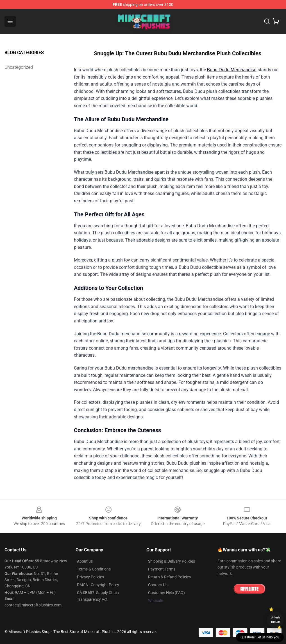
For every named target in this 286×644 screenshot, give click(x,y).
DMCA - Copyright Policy (98, 585)
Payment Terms (162, 569)
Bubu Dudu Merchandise (232, 70)
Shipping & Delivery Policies (172, 561)
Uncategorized (19, 67)
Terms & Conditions (94, 569)
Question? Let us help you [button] (260, 637)
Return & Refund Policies (169, 577)
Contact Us (158, 585)
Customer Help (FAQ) (166, 593)
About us (85, 561)
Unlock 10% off (275, 620)
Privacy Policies (90, 577)
